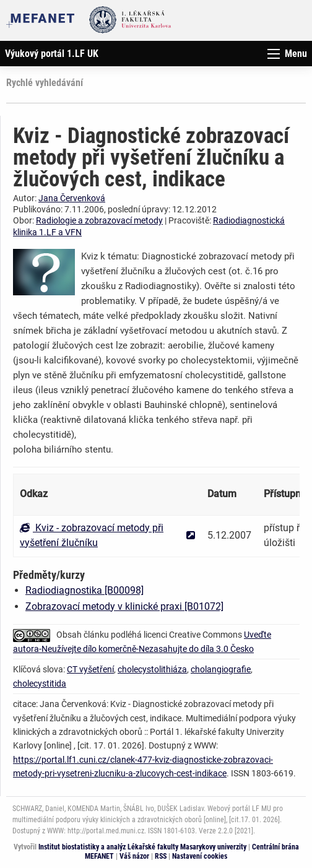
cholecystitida (40, 684)
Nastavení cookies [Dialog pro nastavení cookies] (200, 856)
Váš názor (134, 856)
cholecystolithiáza (152, 669)
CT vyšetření (90, 669)
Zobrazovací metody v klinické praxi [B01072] (124, 606)
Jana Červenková (72, 198)
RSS (161, 856)
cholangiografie (221, 669)
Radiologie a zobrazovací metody (99, 220)
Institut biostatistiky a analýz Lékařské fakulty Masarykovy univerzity (142, 847)
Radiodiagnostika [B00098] (84, 590)
